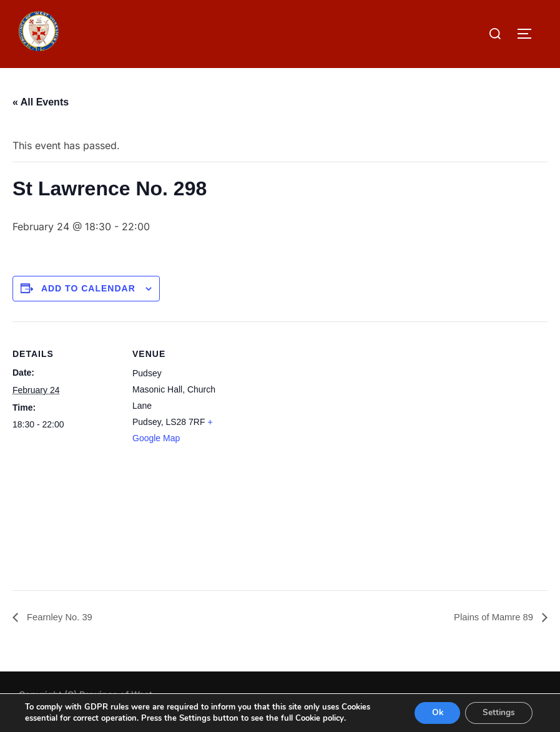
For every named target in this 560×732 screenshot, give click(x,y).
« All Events (41, 102)
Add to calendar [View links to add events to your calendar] (88, 288)
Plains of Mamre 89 (491, 617)
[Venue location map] (318, 451)
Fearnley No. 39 (61, 617)
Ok (432, 712)
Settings (497, 712)
